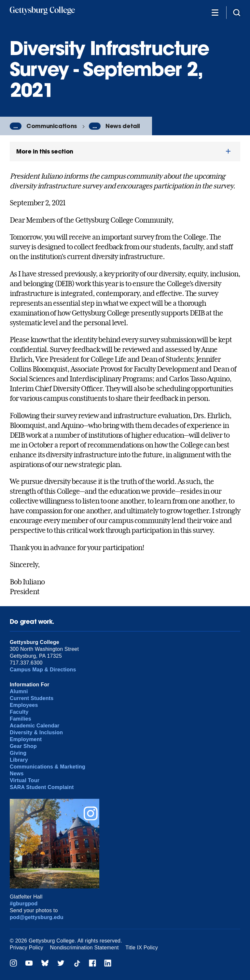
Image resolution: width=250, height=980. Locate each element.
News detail (123, 126)
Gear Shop (23, 746)
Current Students (32, 698)
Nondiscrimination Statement (84, 948)
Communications (52, 126)
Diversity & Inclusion (36, 732)
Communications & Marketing (48, 767)
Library (19, 760)
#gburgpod (24, 904)
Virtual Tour (25, 780)
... (16, 126)
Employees (24, 705)
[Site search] (237, 12)
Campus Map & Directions (43, 670)
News (17, 774)
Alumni (19, 691)
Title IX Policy (142, 948)
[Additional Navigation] (215, 12)
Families (21, 719)
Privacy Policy (27, 948)
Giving (18, 753)
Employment (26, 739)
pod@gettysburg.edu (37, 917)
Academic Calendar (35, 726)
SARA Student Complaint (42, 787)
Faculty (19, 712)
